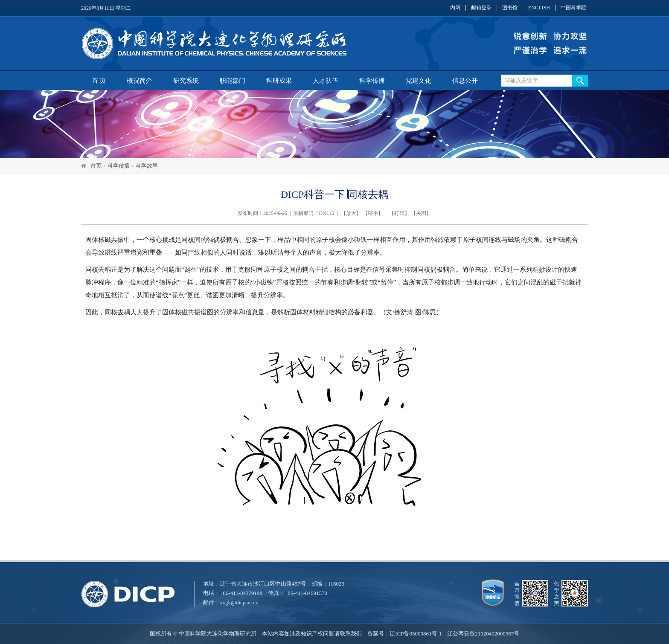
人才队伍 (326, 81)
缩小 (373, 213)
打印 (399, 213)
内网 (455, 8)
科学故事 (147, 166)
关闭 (421, 213)
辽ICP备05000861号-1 (416, 634)
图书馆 (510, 8)
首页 (96, 166)
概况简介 (140, 81)
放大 (351, 213)
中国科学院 (573, 8)
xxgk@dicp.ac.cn (239, 602)
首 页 (99, 81)
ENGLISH (539, 8)
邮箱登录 (481, 8)
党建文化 (419, 81)
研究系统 (186, 81)
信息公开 (465, 81)
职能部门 (233, 81)
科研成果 (279, 81)
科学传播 (372, 81)
